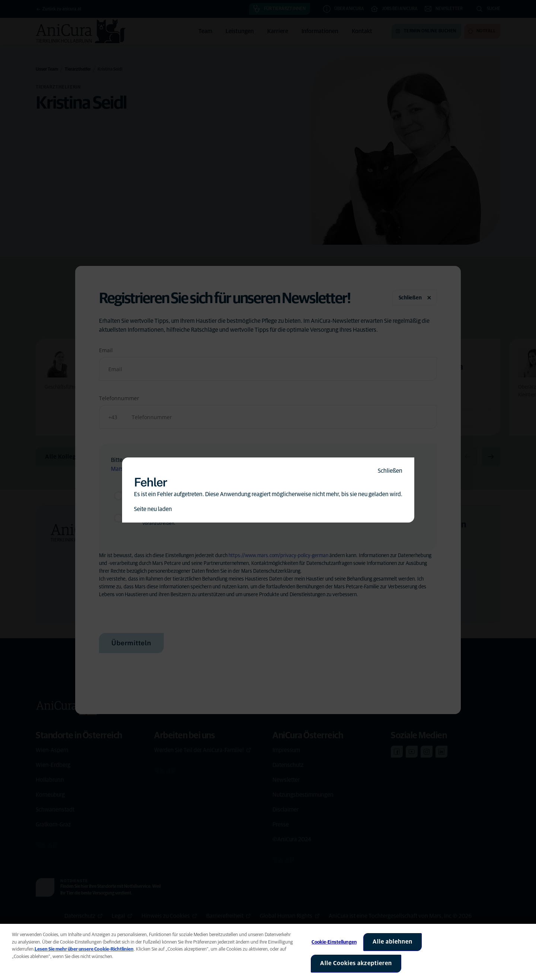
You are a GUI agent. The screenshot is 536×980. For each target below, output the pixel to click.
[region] (268, 952)
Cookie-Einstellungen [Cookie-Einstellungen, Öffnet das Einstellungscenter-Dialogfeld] (334, 942)
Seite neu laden (153, 509)
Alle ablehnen (393, 942)
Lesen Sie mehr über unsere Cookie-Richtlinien (84, 949)
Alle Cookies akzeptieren (356, 963)
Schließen (390, 471)
